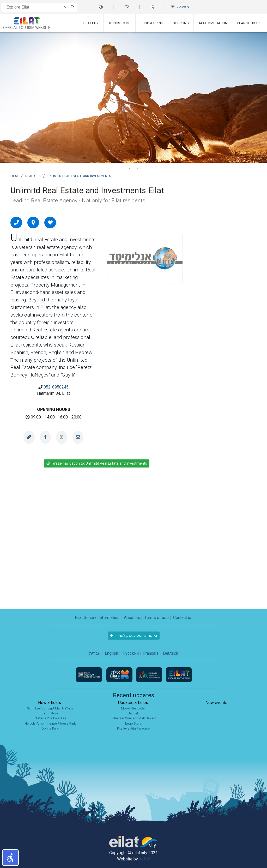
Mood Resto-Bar (133, 708)
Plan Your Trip (250, 23)
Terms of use (157, 618)
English (111, 653)
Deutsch (171, 653)
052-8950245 (56, 387)
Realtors (33, 175)
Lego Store (50, 713)
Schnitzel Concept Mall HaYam (50, 708)
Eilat (14, 175)
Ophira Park (50, 728)
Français (151, 653)
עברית (95, 653)
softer (145, 859)
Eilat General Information (97, 618)
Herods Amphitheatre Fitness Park (50, 723)
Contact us (183, 618)
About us (132, 618)
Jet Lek (133, 713)
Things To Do (120, 23)
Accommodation (213, 23)
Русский (131, 653)
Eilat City (91, 23)
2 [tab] (137, 168)
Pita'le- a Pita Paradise (50, 718)
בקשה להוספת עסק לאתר (134, 635)
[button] (10, 858)
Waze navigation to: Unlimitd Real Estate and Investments (97, 463)
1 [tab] (130, 168)
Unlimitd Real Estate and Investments (79, 175)
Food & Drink (152, 23)
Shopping (181, 23)
